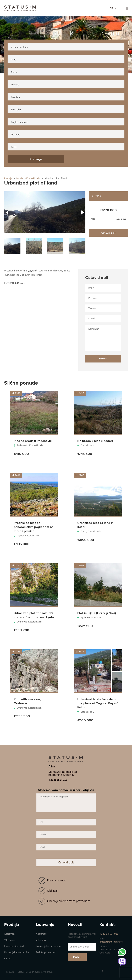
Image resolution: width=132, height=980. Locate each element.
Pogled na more (19, 122)
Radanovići (22, 445)
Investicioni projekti (14, 946)
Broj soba (16, 110)
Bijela (83, 618)
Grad (14, 60)
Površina (15, 97)
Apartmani (10, 934)
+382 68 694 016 (109, 934)
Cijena (14, 72)
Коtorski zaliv (36, 445)
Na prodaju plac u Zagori (95, 441)
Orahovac (22, 622)
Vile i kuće (9, 940)
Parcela (8, 959)
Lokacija (15, 85)
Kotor (83, 532)
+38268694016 (58, 780)
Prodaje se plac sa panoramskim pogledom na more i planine (34, 527)
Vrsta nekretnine (20, 47)
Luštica (20, 536)
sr (111, 8)
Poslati (77, 957)
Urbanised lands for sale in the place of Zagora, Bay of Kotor (97, 703)
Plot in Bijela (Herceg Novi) (97, 613)
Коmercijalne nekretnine (17, 952)
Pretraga (36, 159)
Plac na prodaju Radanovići (33, 441)
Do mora (16, 135)
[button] (45, 212)
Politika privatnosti (46, 952)
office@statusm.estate (111, 942)
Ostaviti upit (108, 233)
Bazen (14, 147)
